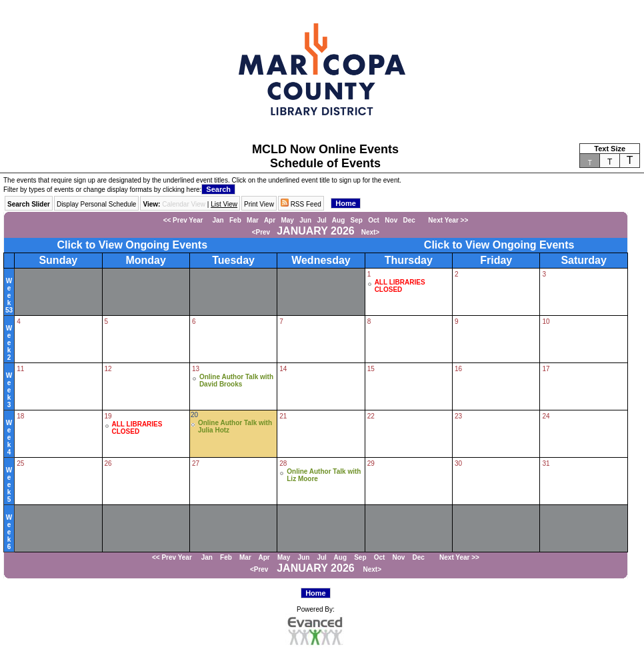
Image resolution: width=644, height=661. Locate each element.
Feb (235, 220)
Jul (321, 220)
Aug (338, 220)
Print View (259, 204)
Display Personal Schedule (97, 204)
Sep (357, 220)
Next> (371, 232)
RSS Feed (301, 204)
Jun (305, 220)
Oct (374, 220)
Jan (218, 220)
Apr (270, 220)
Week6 (9, 532)
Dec (409, 220)
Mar (253, 220)
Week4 (9, 437)
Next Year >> (444, 220)
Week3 (9, 390)
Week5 (9, 485)
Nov (391, 220)
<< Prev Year (183, 220)
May (287, 220)
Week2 (9, 343)
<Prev (261, 232)
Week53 (9, 296)
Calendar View (184, 204)
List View (224, 204)
